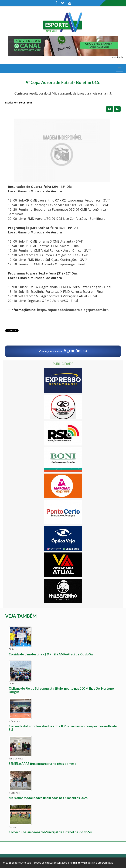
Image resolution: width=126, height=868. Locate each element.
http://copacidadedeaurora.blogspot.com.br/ (72, 310)
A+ (110, 109)
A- (117, 109)
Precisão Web (78, 863)
